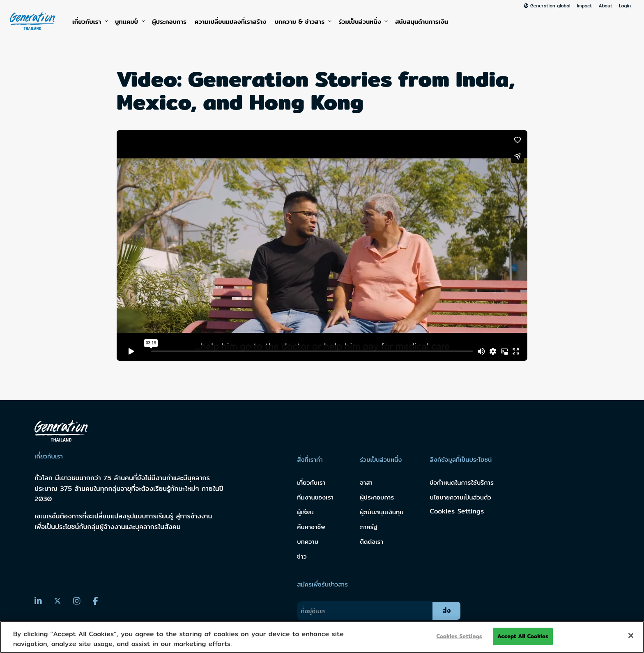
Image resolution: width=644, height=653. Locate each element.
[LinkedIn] (38, 601)
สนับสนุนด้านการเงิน (422, 22)
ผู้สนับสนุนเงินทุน (382, 512)
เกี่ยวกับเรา (90, 22)
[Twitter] (57, 601)
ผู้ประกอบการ (169, 22)
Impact (585, 6)
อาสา (366, 482)
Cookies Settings (457, 511)
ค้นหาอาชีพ (311, 527)
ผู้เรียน (305, 512)
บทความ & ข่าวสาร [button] (303, 22)
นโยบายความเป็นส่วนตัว (461, 497)
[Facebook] (95, 601)
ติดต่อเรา (371, 542)
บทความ (308, 542)
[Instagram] (77, 601)
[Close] (631, 636)
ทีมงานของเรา (315, 497)
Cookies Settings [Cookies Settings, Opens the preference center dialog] (459, 636)
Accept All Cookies (523, 636)
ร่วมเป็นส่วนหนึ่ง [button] (363, 22)
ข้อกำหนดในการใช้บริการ (462, 482)
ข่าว (302, 556)
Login (625, 6)
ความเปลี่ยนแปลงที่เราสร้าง (230, 22)
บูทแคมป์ (129, 22)
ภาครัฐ (368, 527)
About (605, 6)
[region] (322, 637)
